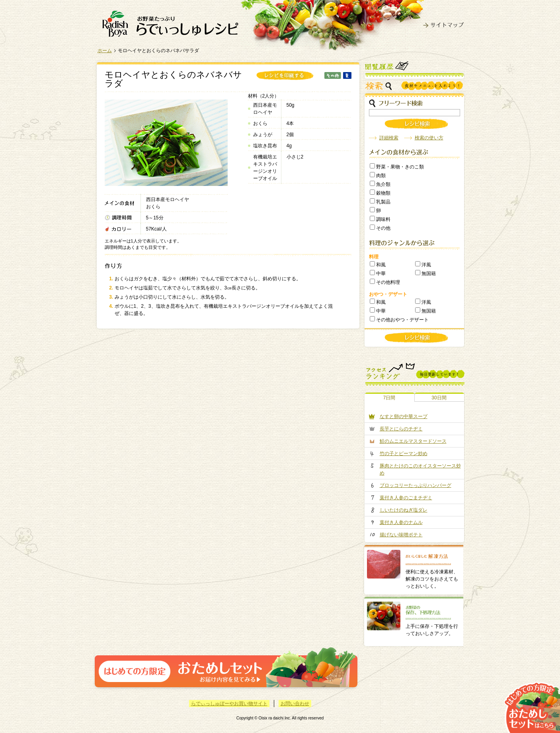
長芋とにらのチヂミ (401, 429)
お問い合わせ (295, 704)
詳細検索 (389, 138)
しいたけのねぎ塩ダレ (404, 510)
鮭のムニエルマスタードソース (413, 441)
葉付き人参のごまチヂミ (406, 498)
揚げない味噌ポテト (401, 535)
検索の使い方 (429, 138)
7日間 (389, 398)
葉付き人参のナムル (401, 522)
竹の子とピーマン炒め (404, 453)
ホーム (105, 51)
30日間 (439, 398)
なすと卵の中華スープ (404, 416)
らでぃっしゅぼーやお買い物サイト (229, 704)
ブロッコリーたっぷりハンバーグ (416, 485)
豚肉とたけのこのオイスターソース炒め (420, 469)
